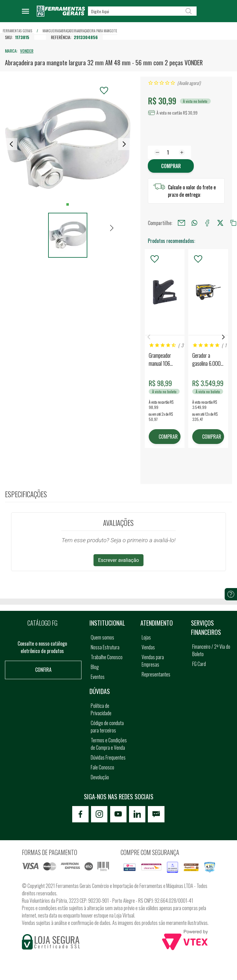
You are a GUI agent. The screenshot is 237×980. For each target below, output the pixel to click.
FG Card (199, 664)
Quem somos (102, 638)
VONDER (27, 51)
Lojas (146, 638)
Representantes (156, 675)
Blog (95, 667)
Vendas (148, 647)
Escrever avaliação (119, 561)
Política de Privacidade (101, 710)
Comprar (171, 166)
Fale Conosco (102, 768)
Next (223, 337)
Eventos (98, 677)
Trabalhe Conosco (107, 657)
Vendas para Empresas (153, 661)
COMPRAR (169, 437)
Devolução (100, 777)
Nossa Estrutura (105, 647)
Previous (149, 337)
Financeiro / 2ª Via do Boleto (211, 651)
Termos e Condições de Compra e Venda (109, 744)
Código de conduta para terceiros (107, 727)
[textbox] (142, 11)
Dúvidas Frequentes (108, 758)
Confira (43, 670)
